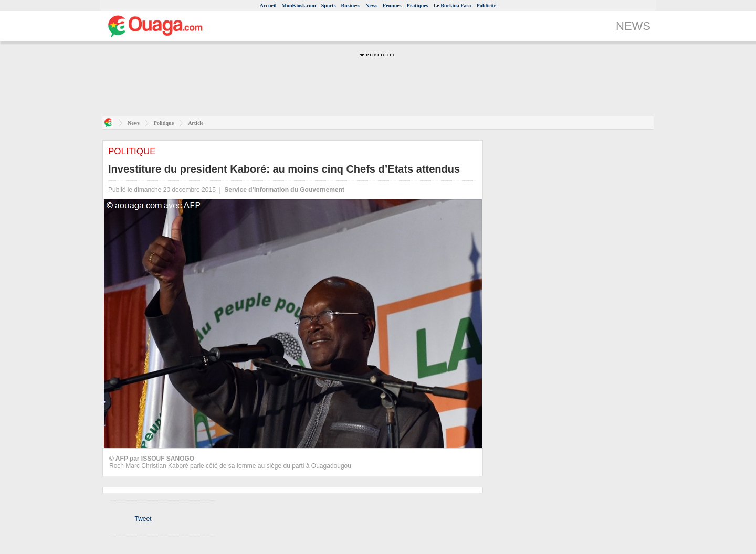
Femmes (392, 6)
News (371, 6)
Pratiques (418, 6)
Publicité (486, 6)
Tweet (143, 519)
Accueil (268, 6)
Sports (329, 6)
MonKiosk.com (298, 6)
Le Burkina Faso (453, 6)
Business (351, 6)
